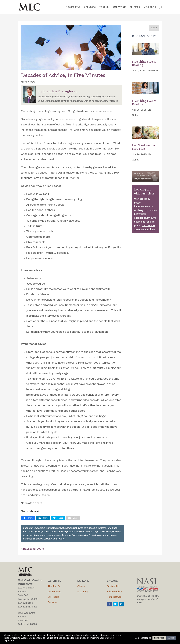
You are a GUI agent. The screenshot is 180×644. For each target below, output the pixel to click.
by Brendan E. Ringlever (58, 91)
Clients (81, 586)
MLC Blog (83, 592)
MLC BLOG (150, 7)
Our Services (54, 592)
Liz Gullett (152, 71)
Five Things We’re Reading (144, 63)
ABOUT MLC (73, 7)
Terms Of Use (114, 597)
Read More (159, 638)
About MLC (54, 586)
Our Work (52, 602)
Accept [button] (171, 638)
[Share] (28, 518)
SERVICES (90, 7)
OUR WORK (119, 7)
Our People (53, 597)
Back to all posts (34, 549)
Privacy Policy (114, 592)
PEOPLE (104, 7)
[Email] (73, 518)
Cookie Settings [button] (143, 638)
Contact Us (113, 586)
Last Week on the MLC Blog (143, 147)
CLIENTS (135, 7)
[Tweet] (58, 518)
